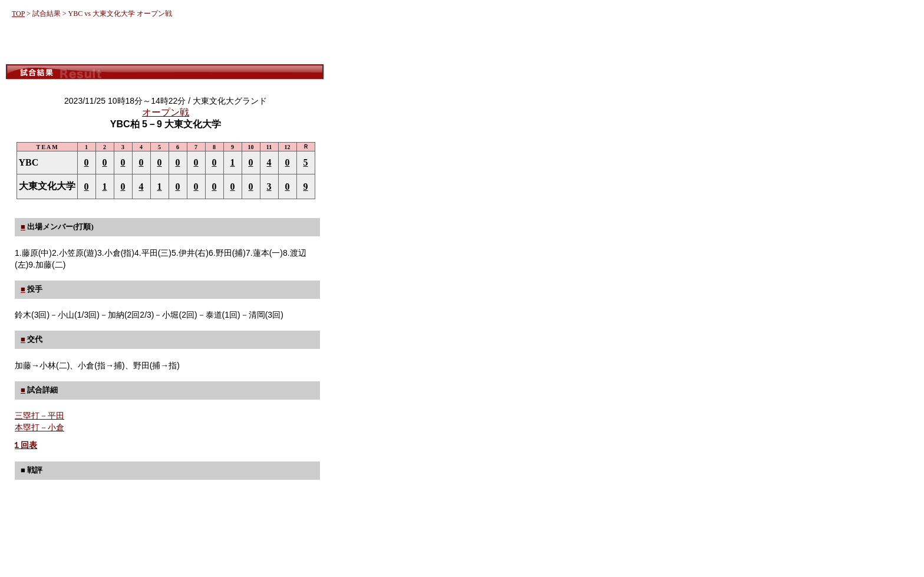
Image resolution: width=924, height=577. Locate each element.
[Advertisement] (165, 42)
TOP (18, 14)
